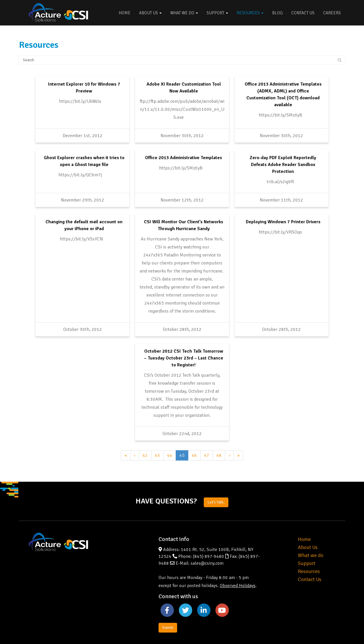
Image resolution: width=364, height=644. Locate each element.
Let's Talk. (216, 473)
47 (207, 426)
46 (194, 426)
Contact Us (303, 13)
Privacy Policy (332, 630)
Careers (332, 13)
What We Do (184, 13)
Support (217, 13)
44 (170, 426)
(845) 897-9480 (208, 528)
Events (168, 599)
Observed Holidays (238, 557)
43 (157, 426)
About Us (150, 13)
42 (145, 426)
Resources (250, 13)
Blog (277, 13)
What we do (311, 526)
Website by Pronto (298, 630)
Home (125, 13)
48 (219, 426)
